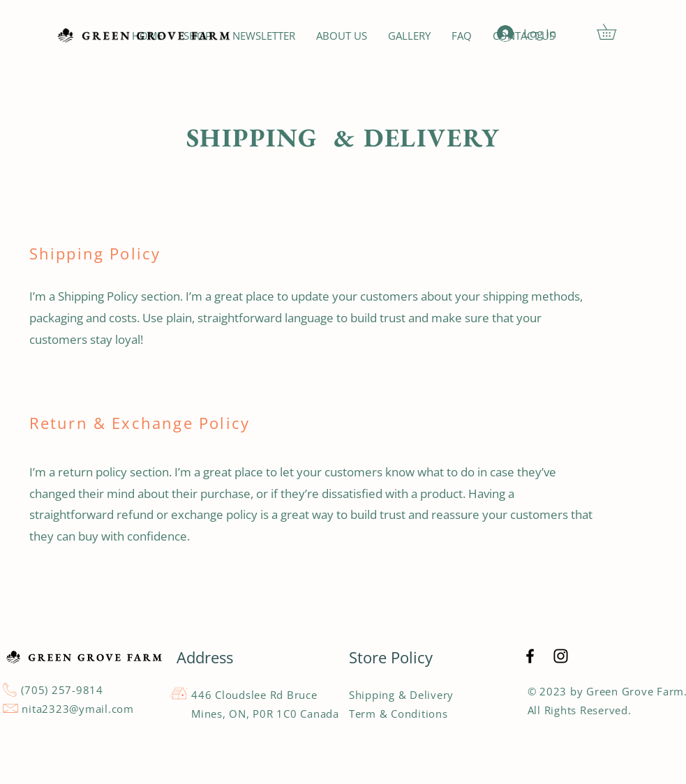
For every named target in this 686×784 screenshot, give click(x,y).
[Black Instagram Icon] (561, 656)
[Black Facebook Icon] (530, 656)
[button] (614, 32)
